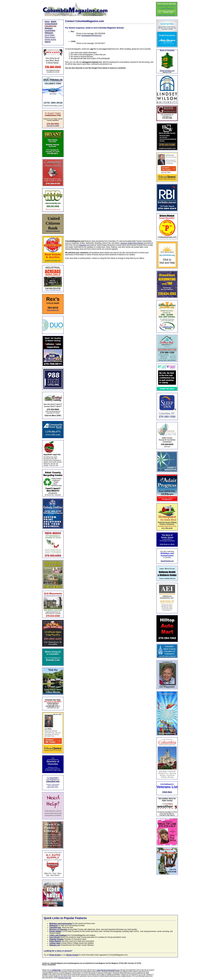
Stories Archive (51, 40)
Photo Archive (50, 37)
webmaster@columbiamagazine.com (108, 970)
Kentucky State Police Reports (132, 243)
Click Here (167, 792)
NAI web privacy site (65, 978)
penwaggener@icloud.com (91, 35)
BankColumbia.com (167, 71)
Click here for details (53, 126)
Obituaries (83, 245)
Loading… (110, 153)
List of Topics (50, 35)
